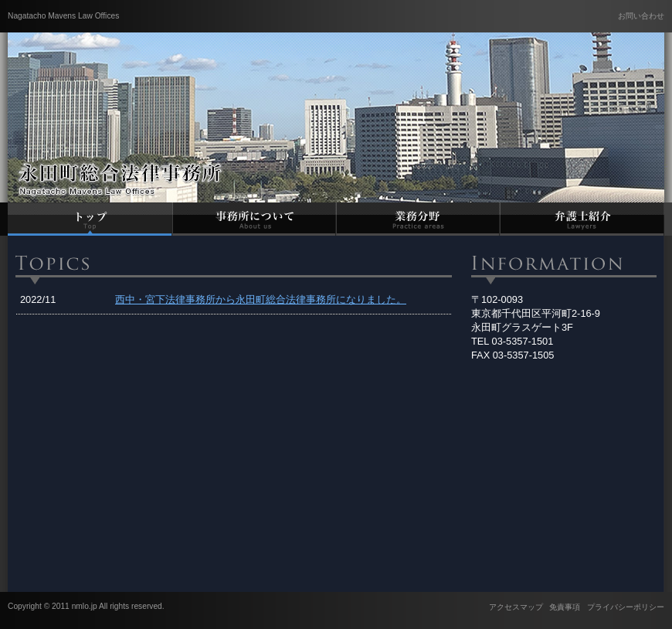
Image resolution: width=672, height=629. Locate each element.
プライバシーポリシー (626, 607)
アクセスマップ (516, 607)
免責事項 (565, 607)
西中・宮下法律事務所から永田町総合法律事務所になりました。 (261, 299)
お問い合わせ (641, 16)
